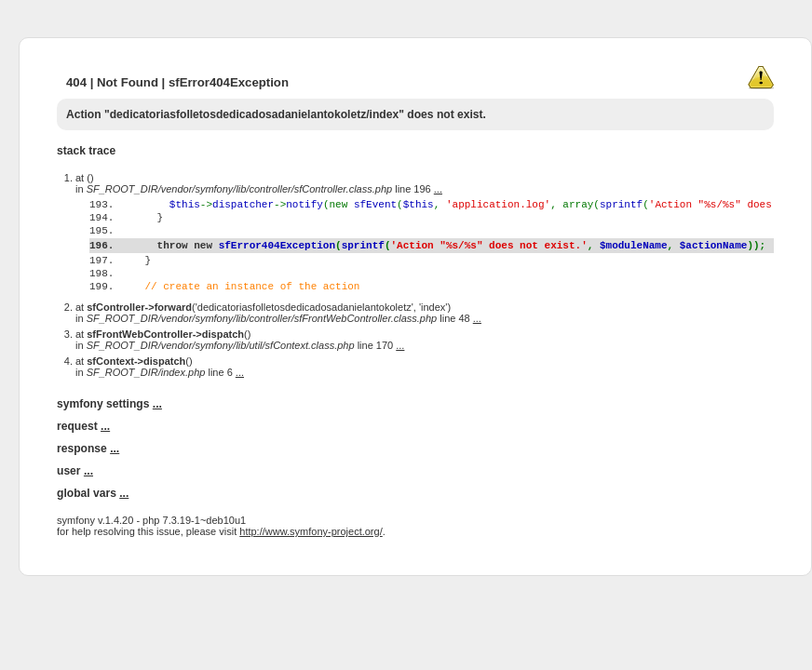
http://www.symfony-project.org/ (311, 568)
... (438, 189)
